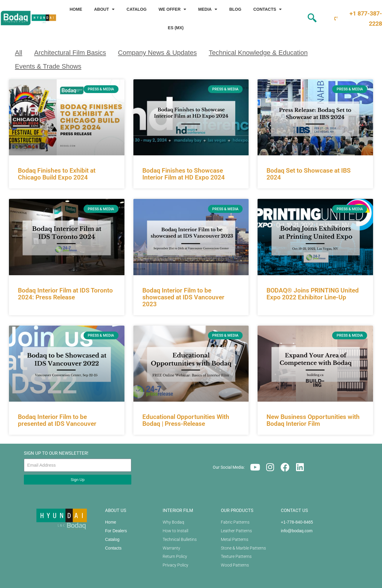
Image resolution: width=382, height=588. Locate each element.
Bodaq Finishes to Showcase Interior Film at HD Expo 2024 (184, 174)
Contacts (268, 9)
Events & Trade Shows (48, 66)
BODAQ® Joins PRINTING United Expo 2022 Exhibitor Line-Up (313, 294)
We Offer (172, 9)
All (19, 53)
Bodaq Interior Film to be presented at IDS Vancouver (57, 420)
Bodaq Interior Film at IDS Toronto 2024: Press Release (65, 294)
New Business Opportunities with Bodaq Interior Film (313, 420)
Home (76, 9)
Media (208, 9)
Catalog (137, 9)
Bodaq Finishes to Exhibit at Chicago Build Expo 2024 (57, 174)
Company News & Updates (157, 53)
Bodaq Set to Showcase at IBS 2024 (309, 174)
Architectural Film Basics (70, 53)
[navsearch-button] (302, 18)
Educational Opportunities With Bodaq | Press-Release (186, 420)
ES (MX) (176, 28)
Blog (235, 9)
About (104, 9)
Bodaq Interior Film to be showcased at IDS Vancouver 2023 (183, 297)
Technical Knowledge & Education (258, 53)
